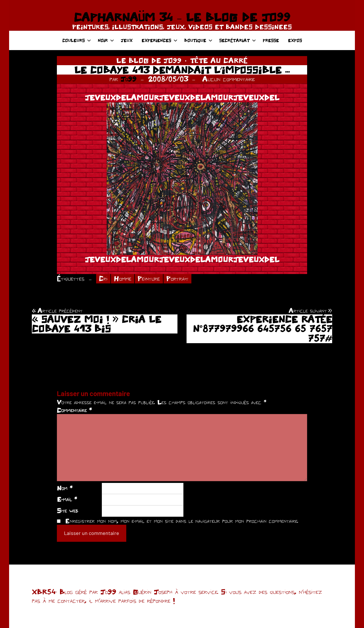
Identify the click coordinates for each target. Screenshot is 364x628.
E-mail (67, 499)
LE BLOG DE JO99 (149, 60)
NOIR (106, 40)
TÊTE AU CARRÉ (219, 60)
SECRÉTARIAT (238, 40)
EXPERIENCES (160, 40)
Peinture (149, 278)
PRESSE (271, 40)
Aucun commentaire (228, 79)
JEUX (127, 40)
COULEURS (77, 40)
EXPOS (295, 40)
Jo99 (129, 79)
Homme (123, 278)
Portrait (177, 278)
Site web (68, 510)
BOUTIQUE (198, 40)
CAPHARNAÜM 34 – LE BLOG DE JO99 (182, 17)
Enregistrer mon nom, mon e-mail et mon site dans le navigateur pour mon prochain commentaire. (182, 521)
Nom (65, 488)
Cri (103, 278)
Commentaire (74, 410)
